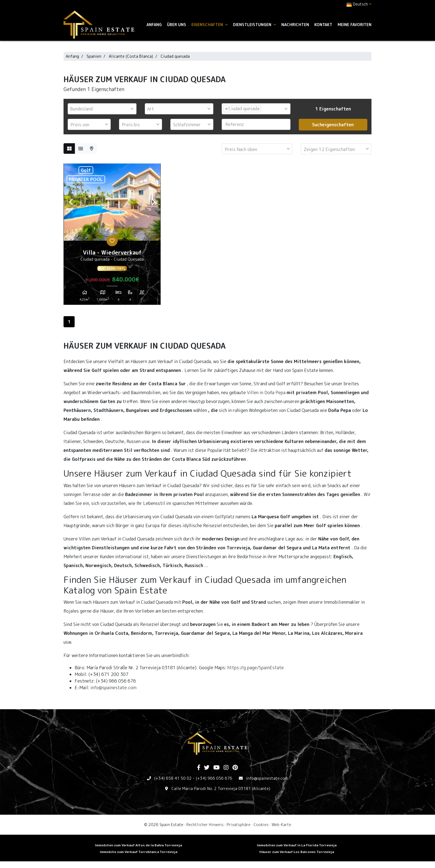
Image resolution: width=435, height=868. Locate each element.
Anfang (154, 25)
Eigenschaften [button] (210, 25)
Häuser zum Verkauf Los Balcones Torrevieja (297, 852)
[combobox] (102, 109)
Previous (71, 202)
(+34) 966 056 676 (214, 778)
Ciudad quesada (175, 56)
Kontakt (323, 25)
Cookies (261, 825)
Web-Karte (281, 825)
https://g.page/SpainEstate (256, 668)
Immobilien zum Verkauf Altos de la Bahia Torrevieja (138, 845)
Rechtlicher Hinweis (205, 825)
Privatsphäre (239, 825)
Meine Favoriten (355, 25)
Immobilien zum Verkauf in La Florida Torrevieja (297, 845)
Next (153, 202)
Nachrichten (295, 25)
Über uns (177, 25)
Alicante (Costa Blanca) (131, 56)
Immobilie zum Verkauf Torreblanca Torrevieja (139, 852)
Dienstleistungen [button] (255, 25)
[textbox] (103, 109)
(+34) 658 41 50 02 (173, 778)
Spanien (94, 56)
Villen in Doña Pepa (266, 393)
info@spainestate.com (113, 688)
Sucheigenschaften (333, 125)
